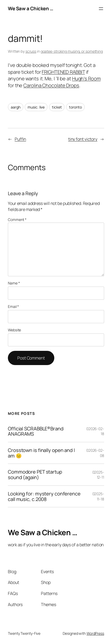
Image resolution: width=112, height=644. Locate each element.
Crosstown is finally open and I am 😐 (41, 453)
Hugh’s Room (86, 78)
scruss (31, 51)
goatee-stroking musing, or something (72, 51)
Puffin (20, 139)
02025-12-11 (98, 475)
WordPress (95, 633)
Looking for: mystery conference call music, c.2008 (44, 496)
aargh (16, 107)
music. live (36, 107)
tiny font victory (83, 139)
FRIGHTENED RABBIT (63, 72)
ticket (57, 107)
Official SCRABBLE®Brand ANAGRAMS (36, 431)
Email (13, 306)
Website (14, 330)
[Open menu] (101, 9)
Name (14, 283)
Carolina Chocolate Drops (51, 85)
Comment (17, 220)
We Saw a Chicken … (30, 8)
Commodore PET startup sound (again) (35, 475)
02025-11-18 (98, 496)
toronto (75, 107)
